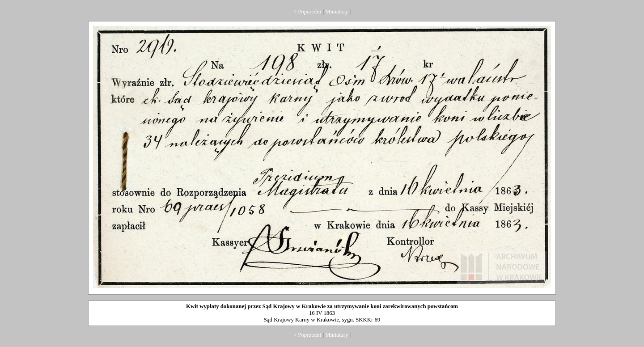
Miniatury (337, 12)
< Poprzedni (307, 12)
